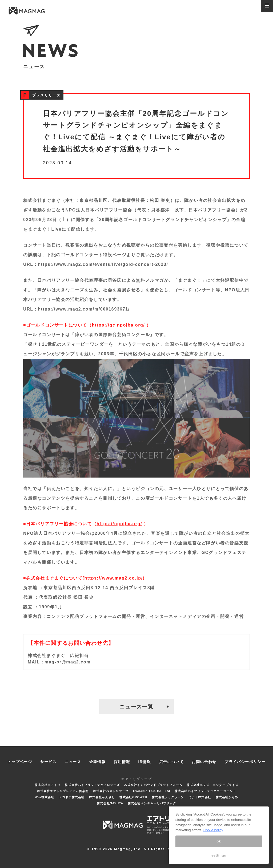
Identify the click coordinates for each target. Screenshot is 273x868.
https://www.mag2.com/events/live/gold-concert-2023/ (103, 264)
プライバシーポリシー (245, 762)
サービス (49, 762)
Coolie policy (213, 830)
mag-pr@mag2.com (68, 662)
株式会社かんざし (102, 797)
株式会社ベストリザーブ (111, 791)
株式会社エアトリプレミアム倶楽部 (63, 791)
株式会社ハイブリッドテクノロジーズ (92, 785)
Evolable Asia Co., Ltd (152, 791)
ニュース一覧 (136, 707)
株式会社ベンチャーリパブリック (152, 803)
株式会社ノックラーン (168, 797)
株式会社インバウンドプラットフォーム (153, 785)
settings (219, 855)
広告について (171, 762)
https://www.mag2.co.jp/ (113, 578)
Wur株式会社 (45, 797)
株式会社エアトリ (48, 785)
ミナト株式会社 (200, 797)
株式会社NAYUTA (110, 803)
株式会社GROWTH (133, 797)
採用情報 (122, 762)
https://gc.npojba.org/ (119, 325)
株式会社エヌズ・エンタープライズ (212, 785)
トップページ (20, 762)
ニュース (73, 762)
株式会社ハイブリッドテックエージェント (205, 791)
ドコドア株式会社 (72, 797)
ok (219, 841)
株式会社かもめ (227, 797)
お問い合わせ (204, 762)
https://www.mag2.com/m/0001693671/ (84, 309)
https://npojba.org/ (119, 524)
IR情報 (145, 762)
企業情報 (98, 762)
